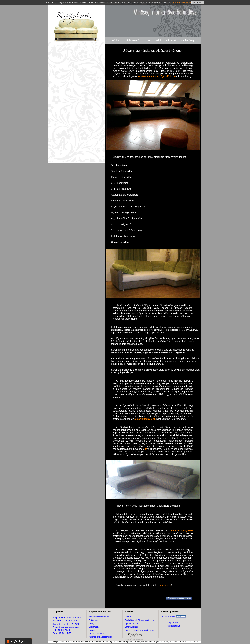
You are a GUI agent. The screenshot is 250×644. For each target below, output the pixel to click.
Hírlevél (128, 617)
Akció (147, 40)
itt (146, 449)
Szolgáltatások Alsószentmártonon (140, 620)
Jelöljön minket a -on (175, 617)
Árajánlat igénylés (97, 634)
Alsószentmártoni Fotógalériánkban (157, 76)
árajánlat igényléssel (182, 530)
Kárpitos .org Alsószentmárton (102, 637)
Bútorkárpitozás (132, 627)
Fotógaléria (94, 620)
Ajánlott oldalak (131, 624)
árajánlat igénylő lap (145, 419)
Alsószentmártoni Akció (99, 617)
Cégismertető (132, 40)
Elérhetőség (187, 40)
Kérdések (171, 40)
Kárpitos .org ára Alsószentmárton (139, 630)
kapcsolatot (165, 585)
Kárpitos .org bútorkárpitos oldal (134, 639)
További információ (182, 2)
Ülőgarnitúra (94, 627)
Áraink (158, 40)
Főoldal (116, 40)
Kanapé (92, 630)
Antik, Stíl (93, 624)
